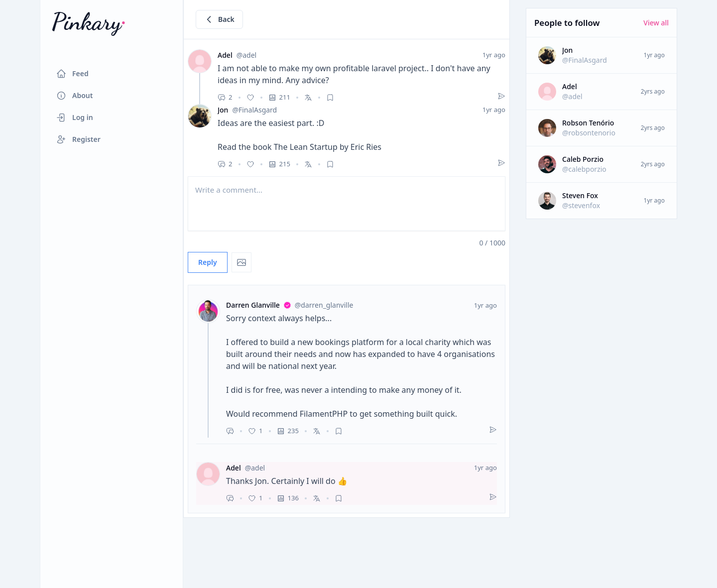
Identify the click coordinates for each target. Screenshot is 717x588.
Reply (208, 262)
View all (656, 23)
